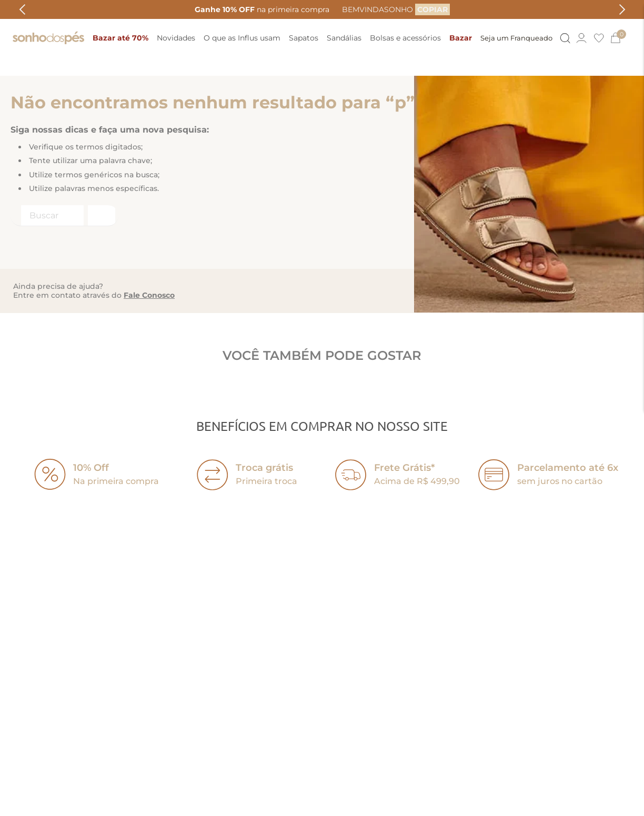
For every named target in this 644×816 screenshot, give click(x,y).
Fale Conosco (149, 238)
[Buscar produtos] (100, 159)
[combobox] (64, 159)
